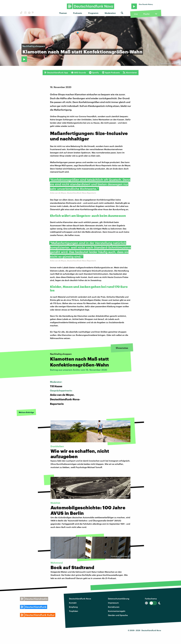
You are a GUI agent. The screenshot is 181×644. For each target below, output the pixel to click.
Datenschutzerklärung (119, 599)
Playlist (146, 14)
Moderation (110, 13)
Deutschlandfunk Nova (80, 599)
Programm (93, 13)
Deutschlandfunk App (56, 73)
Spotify (94, 73)
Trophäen (74, 611)
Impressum (113, 603)
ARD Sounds (78, 73)
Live (136, 14)
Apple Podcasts (111, 73)
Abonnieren (130, 73)
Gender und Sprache (118, 615)
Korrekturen (114, 607)
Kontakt (73, 603)
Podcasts (78, 13)
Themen (63, 13)
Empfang (73, 607)
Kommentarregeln (117, 611)
